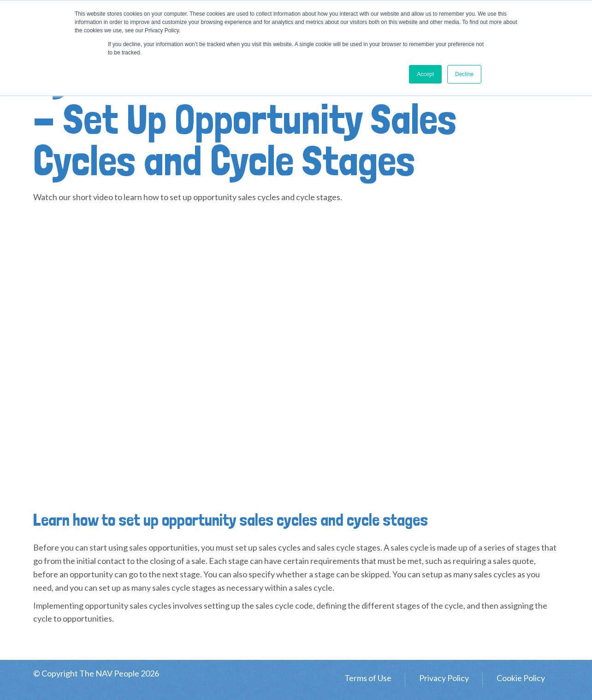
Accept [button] (425, 74)
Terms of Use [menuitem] (368, 678)
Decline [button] (464, 74)
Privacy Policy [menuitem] (444, 678)
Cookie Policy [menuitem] (521, 678)
